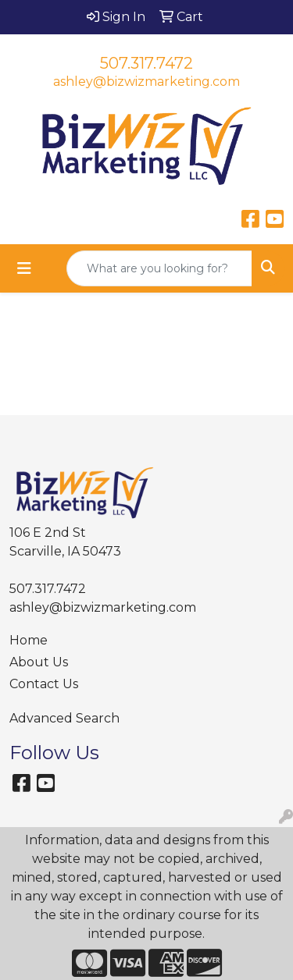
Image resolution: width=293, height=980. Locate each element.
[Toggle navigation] (24, 268)
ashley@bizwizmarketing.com (146, 82)
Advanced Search (64, 718)
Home (29, 640)
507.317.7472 (146, 63)
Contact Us (44, 684)
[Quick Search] (159, 268)
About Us (39, 662)
